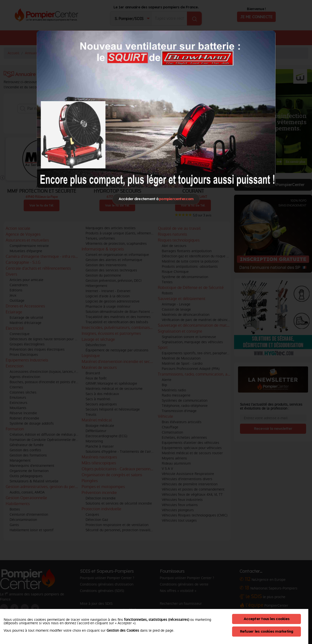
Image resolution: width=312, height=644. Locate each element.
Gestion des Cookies (123, 630)
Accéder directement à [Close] (156, 199)
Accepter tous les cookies (266, 619)
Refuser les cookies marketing (267, 631)
